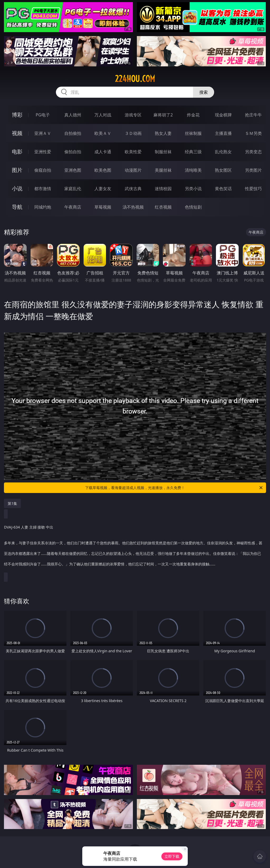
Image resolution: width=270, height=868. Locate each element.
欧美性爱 (133, 152)
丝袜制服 (193, 133)
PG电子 (43, 115)
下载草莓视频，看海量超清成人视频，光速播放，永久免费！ (174, 488)
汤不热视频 (133, 207)
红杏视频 (163, 207)
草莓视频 (103, 207)
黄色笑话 (223, 189)
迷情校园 (163, 189)
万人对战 (103, 115)
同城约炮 (43, 207)
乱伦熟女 (223, 152)
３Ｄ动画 (133, 133)
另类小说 (193, 189)
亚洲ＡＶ (43, 133)
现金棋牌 (223, 115)
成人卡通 (103, 152)
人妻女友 (103, 189)
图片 (17, 170)
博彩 (17, 115)
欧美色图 (103, 170)
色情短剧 (193, 207)
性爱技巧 (253, 189)
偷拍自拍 (73, 152)
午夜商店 (73, 207)
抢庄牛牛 (253, 115)
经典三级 (193, 152)
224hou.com (135, 79)
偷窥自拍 (43, 170)
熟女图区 (223, 170)
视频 (17, 133)
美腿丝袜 (163, 170)
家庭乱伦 (73, 189)
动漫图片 (133, 170)
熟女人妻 (163, 133)
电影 (17, 152)
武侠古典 (133, 189)
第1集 (12, 503)
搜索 (204, 92)
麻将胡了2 (163, 115)
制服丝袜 (163, 152)
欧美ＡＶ (103, 133)
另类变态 (253, 152)
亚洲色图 (73, 170)
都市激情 (43, 189)
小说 (17, 188)
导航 (17, 207)
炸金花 (193, 115)
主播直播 (223, 133)
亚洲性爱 (43, 152)
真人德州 (73, 115)
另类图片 (253, 170)
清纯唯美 (193, 170)
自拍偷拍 (73, 133)
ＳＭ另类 (253, 133)
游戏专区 (133, 115)
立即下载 (172, 856)
